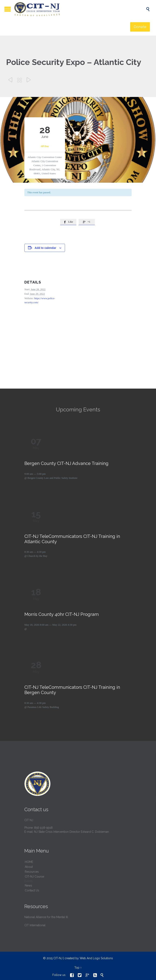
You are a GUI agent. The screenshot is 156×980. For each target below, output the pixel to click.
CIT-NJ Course (34, 877)
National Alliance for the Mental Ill (46, 917)
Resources (32, 872)
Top (77, 968)
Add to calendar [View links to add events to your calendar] (45, 248)
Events (29, 881)
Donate (140, 27)
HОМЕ (29, 862)
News (28, 886)
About (29, 867)
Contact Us (32, 890)
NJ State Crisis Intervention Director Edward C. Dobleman (71, 832)
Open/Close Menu (8, 9)
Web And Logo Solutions (96, 958)
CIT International (35, 925)
